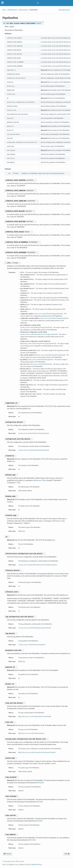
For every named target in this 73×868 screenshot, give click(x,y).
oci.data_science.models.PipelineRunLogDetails (32, 645)
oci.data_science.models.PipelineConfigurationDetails (34, 433)
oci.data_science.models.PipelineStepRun (32, 733)
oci (38, 3)
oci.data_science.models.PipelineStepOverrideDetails (35, 717)
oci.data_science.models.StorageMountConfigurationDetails (38, 752)
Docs (4, 10)
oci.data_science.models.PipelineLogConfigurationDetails (35, 628)
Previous (7, 854)
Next (67, 854)
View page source (64, 10)
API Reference (12, 10)
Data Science (23, 10)
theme (21, 865)
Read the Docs (37, 865)
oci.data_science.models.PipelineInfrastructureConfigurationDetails (38, 565)
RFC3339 (40, 783)
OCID (50, 406)
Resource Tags (41, 480)
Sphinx (12, 865)
